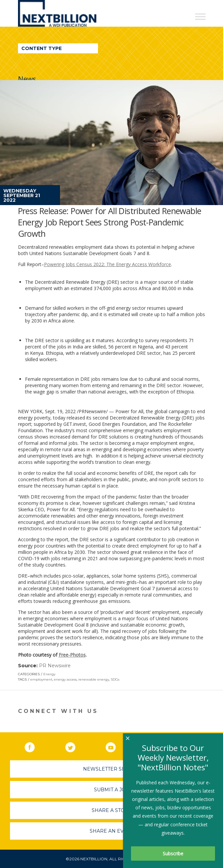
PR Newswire (55, 666)
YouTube (115, 746)
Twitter (75, 746)
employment (41, 679)
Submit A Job (112, 790)
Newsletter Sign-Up (111, 769)
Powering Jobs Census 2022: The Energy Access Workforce (107, 264)
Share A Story (111, 810)
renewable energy (94, 679)
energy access (65, 679)
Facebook (34, 746)
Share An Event (112, 831)
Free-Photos (72, 655)
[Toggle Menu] (200, 17)
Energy (49, 674)
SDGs (115, 679)
